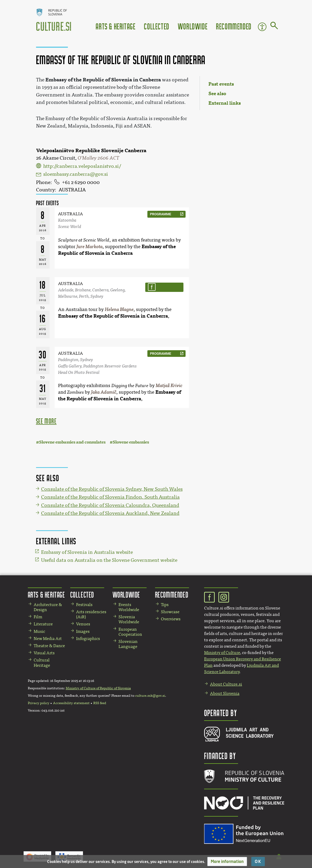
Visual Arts (44, 653)
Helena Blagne (119, 310)
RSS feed (100, 703)
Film (38, 617)
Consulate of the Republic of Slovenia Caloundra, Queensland (110, 505)
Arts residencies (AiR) (91, 614)
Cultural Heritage (42, 663)
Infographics (88, 639)
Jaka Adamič (104, 392)
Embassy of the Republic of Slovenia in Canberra (113, 316)
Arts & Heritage (116, 26)
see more (46, 421)
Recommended (234, 26)
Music (39, 631)
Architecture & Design (48, 607)
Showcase (170, 612)
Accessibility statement (71, 703)
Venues (83, 624)
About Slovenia (225, 693)
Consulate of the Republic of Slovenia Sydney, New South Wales (112, 489)
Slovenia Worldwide (129, 619)
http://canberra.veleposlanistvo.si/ (82, 166)
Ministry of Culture (222, 653)
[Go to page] (274, 27)
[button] (227, 862)
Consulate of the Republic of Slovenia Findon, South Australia (110, 497)
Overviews (171, 619)
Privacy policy (39, 703)
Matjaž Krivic (169, 386)
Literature (43, 624)
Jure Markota (89, 247)
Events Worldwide (129, 607)
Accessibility (262, 27)
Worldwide (193, 26)
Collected (157, 26)
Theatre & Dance (49, 646)
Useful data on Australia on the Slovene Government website (109, 560)
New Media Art (48, 639)
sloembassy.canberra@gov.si (76, 174)
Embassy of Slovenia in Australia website (87, 552)
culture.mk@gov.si (150, 696)
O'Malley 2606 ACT (98, 158)
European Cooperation (130, 632)
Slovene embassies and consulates (72, 442)
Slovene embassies (131, 442)
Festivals (84, 605)
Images (83, 631)
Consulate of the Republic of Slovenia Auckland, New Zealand (110, 513)
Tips (165, 605)
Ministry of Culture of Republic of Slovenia (98, 688)
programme (161, 214)
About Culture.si (226, 684)
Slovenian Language (128, 644)
